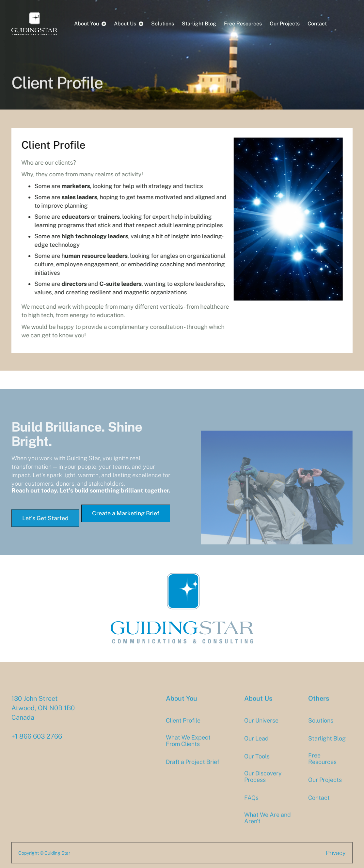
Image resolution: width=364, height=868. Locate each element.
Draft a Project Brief (193, 767)
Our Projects (285, 24)
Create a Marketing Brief (126, 513)
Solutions (163, 24)
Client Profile (183, 726)
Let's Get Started (45, 524)
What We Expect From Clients (188, 746)
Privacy (336, 858)
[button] (90, 24)
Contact (317, 24)
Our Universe (261, 726)
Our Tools (257, 762)
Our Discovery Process (263, 782)
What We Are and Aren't (268, 823)
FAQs (251, 803)
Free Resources (243, 24)
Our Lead (256, 744)
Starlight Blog (199, 24)
